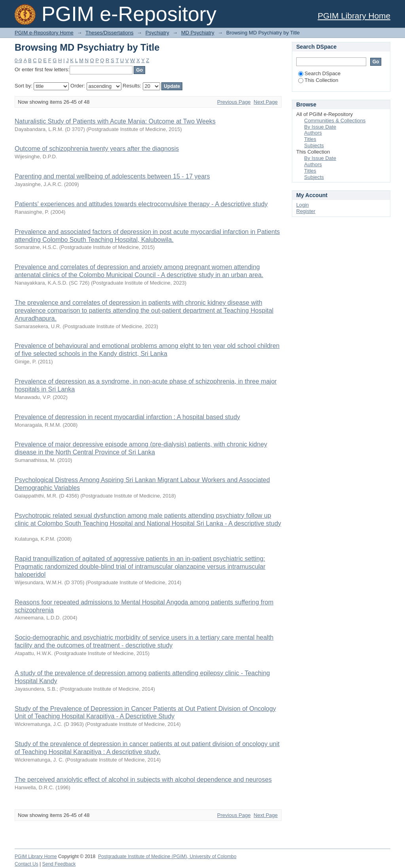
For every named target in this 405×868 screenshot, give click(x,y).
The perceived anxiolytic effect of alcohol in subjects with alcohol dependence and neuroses (143, 780)
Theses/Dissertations (109, 33)
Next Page (266, 102)
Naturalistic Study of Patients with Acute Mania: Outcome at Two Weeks (115, 121)
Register (306, 211)
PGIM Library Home (354, 16)
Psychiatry (157, 33)
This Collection (318, 80)
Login (303, 205)
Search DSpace (319, 73)
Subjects (314, 145)
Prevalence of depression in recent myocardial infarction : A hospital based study (127, 417)
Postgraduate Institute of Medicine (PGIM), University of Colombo (167, 857)
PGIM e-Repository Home (44, 33)
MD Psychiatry (198, 33)
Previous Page (234, 102)
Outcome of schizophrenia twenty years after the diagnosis (97, 149)
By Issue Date (320, 127)
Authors (313, 133)
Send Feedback (59, 864)
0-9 (18, 60)
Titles (310, 139)
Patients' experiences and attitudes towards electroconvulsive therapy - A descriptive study (141, 204)
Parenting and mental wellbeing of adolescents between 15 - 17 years (112, 176)
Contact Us (26, 864)
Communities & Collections (335, 121)
